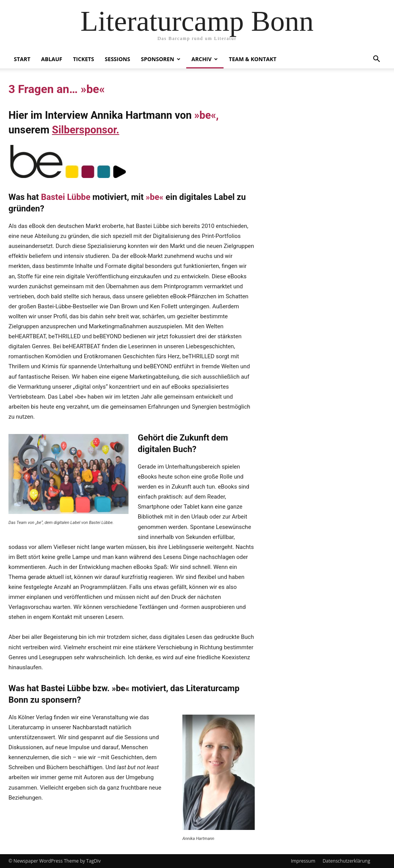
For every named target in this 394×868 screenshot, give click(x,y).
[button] (376, 60)
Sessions (117, 59)
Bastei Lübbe (65, 197)
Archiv (205, 59)
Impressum (303, 861)
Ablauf (52, 59)
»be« (205, 115)
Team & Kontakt (253, 59)
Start (22, 59)
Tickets (84, 59)
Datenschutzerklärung (346, 861)
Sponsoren (160, 59)
